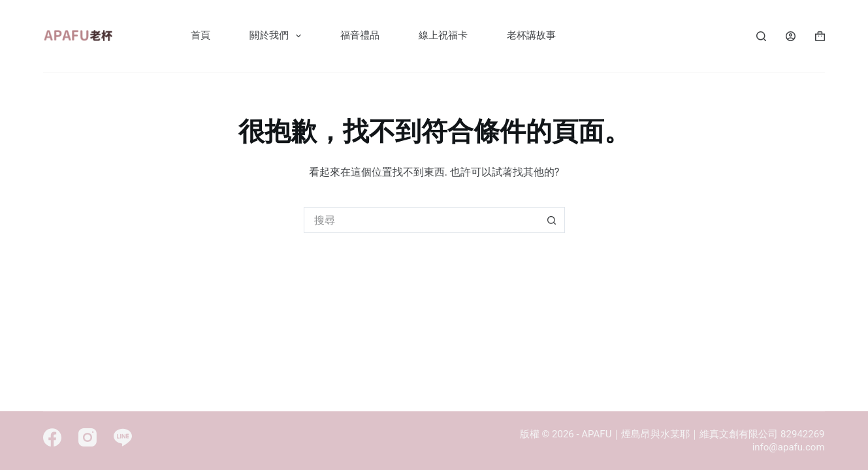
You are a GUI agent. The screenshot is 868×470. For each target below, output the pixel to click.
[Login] (791, 36)
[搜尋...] (421, 220)
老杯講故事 (531, 35)
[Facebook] (52, 437)
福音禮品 (360, 35)
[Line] (123, 437)
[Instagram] (88, 437)
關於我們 (278, 36)
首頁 (201, 35)
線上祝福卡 (443, 35)
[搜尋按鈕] (552, 220)
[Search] (761, 36)
